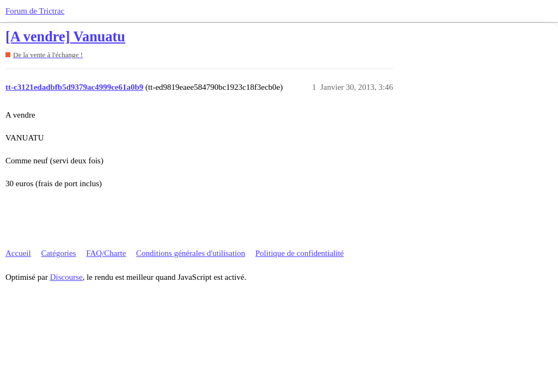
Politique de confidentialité (299, 253)
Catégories (58, 253)
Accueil (18, 253)
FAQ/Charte (106, 253)
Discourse (66, 277)
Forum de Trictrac (35, 11)
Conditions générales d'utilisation (191, 253)
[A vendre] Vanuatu (65, 37)
